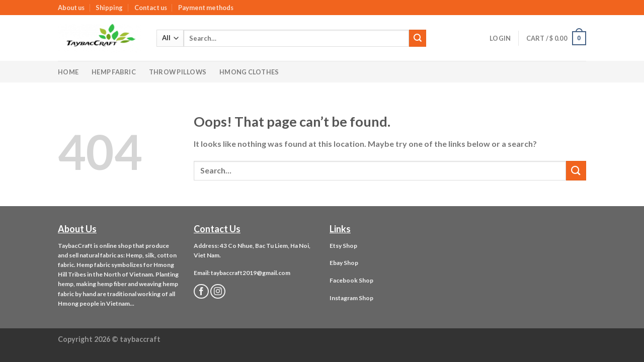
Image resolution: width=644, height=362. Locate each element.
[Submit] (418, 38)
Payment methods (206, 8)
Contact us (151, 8)
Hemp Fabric (114, 72)
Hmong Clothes (249, 72)
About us (71, 8)
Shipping (109, 8)
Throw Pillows (178, 72)
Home (68, 72)
